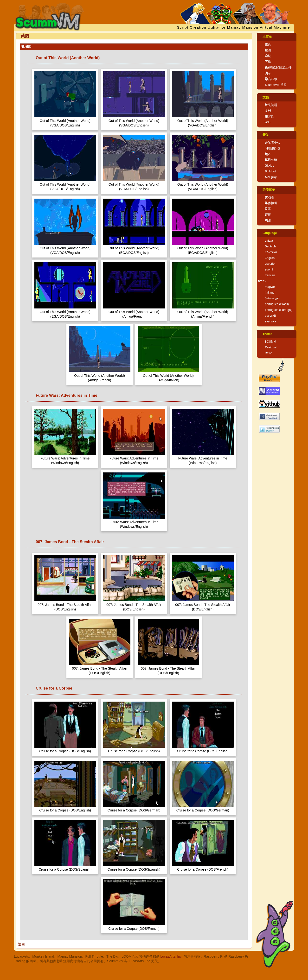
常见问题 (271, 105)
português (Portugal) (279, 310)
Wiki (268, 122)
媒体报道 (271, 203)
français (270, 275)
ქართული (272, 298)
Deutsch (270, 246)
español (270, 264)
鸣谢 (268, 220)
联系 (268, 209)
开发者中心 (273, 143)
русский (270, 316)
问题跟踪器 (273, 148)
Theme (267, 334)
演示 (268, 73)
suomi (269, 270)
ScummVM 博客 (276, 85)
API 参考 (271, 177)
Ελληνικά (271, 252)
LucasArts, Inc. (171, 956)
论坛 (268, 56)
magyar (270, 287)
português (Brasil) (277, 304)
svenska (270, 321)
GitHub (269, 166)
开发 (266, 135)
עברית (262, 281)
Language (270, 233)
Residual (271, 347)
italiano (270, 293)
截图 (268, 50)
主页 (268, 44)
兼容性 (269, 117)
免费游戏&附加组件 (278, 68)
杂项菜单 (269, 190)
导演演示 (271, 79)
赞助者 (269, 197)
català (269, 241)
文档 (266, 97)
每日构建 (271, 160)
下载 (268, 62)
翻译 (268, 154)
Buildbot (270, 171)
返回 (21, 944)
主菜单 (267, 37)
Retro (268, 353)
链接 (268, 215)
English (270, 258)
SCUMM (270, 342)
